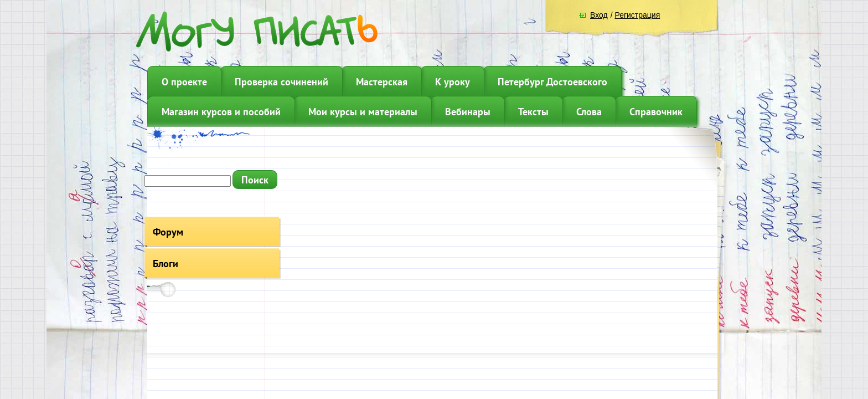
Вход (599, 15)
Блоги (166, 264)
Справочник (656, 112)
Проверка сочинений (281, 82)
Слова (589, 112)
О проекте (184, 82)
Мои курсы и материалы (363, 112)
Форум (168, 232)
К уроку (453, 82)
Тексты (533, 112)
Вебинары (468, 112)
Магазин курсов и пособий (221, 112)
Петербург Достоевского (552, 82)
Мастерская (382, 82)
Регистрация (637, 15)
